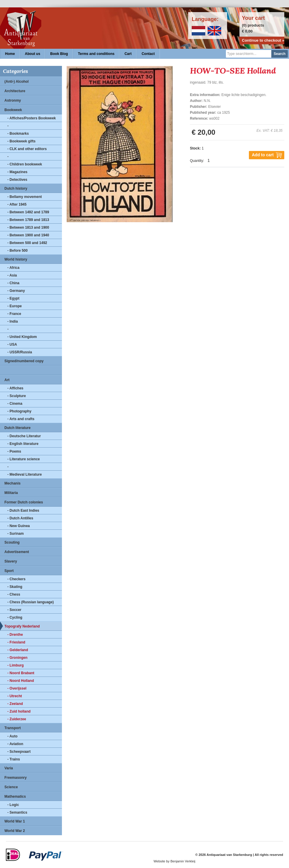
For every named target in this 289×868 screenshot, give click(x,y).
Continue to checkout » (263, 40)
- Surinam (15, 534)
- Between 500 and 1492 (27, 243)
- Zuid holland (19, 711)
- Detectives (17, 180)
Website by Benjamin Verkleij (175, 861)
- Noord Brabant (21, 673)
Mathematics (15, 797)
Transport (13, 728)
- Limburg (15, 665)
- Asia (12, 275)
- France (14, 314)
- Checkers (16, 579)
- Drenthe (15, 635)
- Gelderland (18, 650)
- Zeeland (15, 704)
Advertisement (17, 552)
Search (280, 54)
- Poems (14, 451)
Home (10, 54)
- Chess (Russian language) (31, 602)
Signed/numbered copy (24, 361)
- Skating (15, 587)
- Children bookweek (25, 164)
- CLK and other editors (27, 149)
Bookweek (13, 110)
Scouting (12, 542)
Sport (9, 571)
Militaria (11, 493)
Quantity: (197, 161)
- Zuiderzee (17, 719)
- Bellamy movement (25, 197)
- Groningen (17, 658)
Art (7, 380)
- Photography (19, 411)
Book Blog (59, 54)
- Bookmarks (18, 134)
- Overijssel (17, 688)
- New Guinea (19, 526)
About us (32, 54)
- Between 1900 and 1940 (28, 235)
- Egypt (13, 298)
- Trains (14, 759)
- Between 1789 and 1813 (28, 220)
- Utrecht (15, 696)
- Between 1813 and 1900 (28, 227)
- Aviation (15, 744)
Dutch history (16, 188)
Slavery (11, 561)
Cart (128, 54)
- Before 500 (18, 251)
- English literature (23, 444)
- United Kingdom (22, 337)
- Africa (13, 268)
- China (13, 283)
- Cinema (15, 404)
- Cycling (15, 617)
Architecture (15, 91)
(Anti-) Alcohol (17, 82)
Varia (9, 768)
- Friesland (16, 642)
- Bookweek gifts (21, 141)
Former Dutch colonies (24, 502)
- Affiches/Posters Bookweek (32, 118)
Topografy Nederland (22, 626)
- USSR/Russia (20, 352)
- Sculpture (17, 396)
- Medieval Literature (25, 474)
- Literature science (24, 459)
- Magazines (17, 172)
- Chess (14, 594)
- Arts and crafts (21, 419)
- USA (12, 344)
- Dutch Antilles (20, 518)
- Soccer (14, 610)
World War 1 (15, 821)
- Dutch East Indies (23, 511)
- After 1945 (17, 204)
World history (16, 259)
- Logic (13, 805)
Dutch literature (18, 428)
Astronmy (13, 100)
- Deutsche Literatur (24, 436)
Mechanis (13, 483)
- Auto (12, 736)
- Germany (16, 291)
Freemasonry (15, 778)
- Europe (15, 306)
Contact (148, 54)
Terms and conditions (96, 54)
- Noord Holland (21, 681)
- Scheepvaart (19, 752)
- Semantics (17, 812)
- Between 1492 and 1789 (28, 212)
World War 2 (15, 831)
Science (11, 787)
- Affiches (15, 388)
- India (13, 321)
